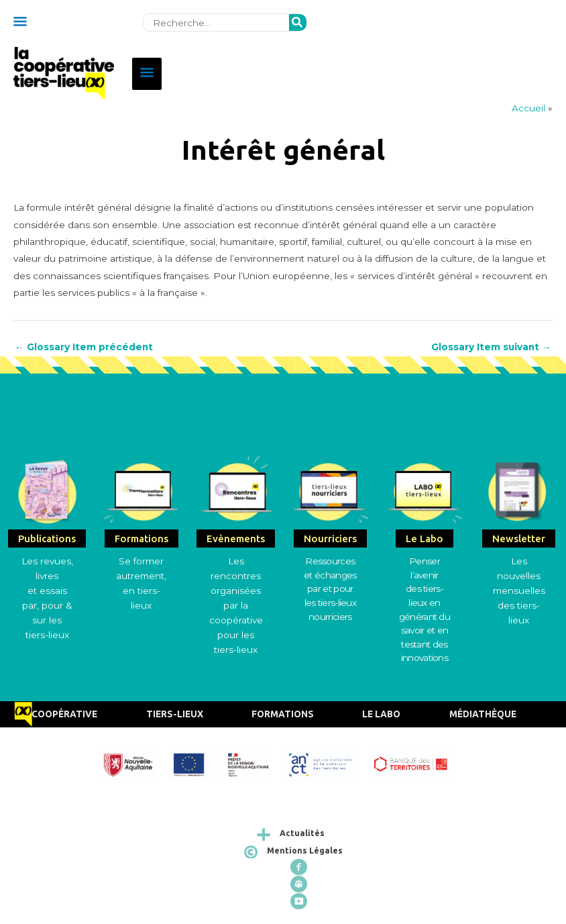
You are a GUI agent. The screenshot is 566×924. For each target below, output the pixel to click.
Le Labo (381, 714)
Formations (283, 714)
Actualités (302, 833)
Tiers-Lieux (175, 714)
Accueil (528, 108)
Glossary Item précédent (84, 348)
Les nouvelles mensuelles (519, 576)
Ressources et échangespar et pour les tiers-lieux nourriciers (330, 589)
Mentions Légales (305, 851)
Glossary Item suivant (491, 348)
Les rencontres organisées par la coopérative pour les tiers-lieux (236, 606)
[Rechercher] (298, 23)
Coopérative (64, 714)
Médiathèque (483, 714)
